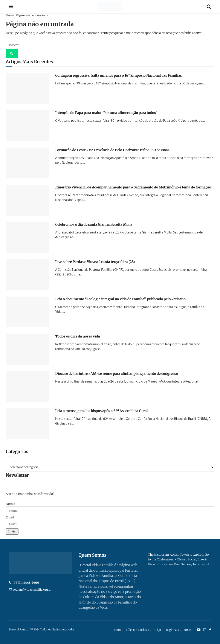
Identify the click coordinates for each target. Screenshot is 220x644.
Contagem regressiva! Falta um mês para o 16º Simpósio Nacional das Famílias (118, 75)
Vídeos (130, 630)
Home (10, 15)
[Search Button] (209, 6)
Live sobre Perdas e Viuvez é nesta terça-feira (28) (95, 262)
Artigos (157, 630)
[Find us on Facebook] (210, 630)
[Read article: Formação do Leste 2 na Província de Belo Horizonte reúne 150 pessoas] (27, 163)
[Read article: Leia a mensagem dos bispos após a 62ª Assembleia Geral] (27, 424)
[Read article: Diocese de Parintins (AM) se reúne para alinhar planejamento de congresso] (27, 387)
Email (10, 517)
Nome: (10, 504)
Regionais (172, 630)
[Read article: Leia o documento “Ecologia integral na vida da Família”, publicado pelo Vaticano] (27, 312)
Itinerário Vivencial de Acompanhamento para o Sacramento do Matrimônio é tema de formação (133, 187)
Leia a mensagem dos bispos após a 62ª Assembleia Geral (101, 411)
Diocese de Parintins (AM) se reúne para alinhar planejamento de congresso (117, 373)
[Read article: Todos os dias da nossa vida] (27, 349)
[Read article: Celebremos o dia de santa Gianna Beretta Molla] (27, 237)
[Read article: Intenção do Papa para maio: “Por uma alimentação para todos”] (27, 126)
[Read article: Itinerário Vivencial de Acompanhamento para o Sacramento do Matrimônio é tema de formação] (27, 200)
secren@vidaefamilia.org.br (32, 590)
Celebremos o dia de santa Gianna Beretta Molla (94, 224)
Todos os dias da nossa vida (78, 336)
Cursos (187, 630)
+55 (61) (26, 583)
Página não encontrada (32, 15)
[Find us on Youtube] (199, 630)
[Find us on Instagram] (205, 630)
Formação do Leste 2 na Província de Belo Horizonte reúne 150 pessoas (112, 150)
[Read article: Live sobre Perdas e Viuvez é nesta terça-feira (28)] (27, 275)
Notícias (144, 630)
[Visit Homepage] (110, 6)
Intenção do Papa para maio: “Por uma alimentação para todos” (106, 113)
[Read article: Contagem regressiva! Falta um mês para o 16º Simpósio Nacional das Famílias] (27, 88)
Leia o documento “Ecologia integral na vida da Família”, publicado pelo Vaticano (120, 299)
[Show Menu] (11, 6)
